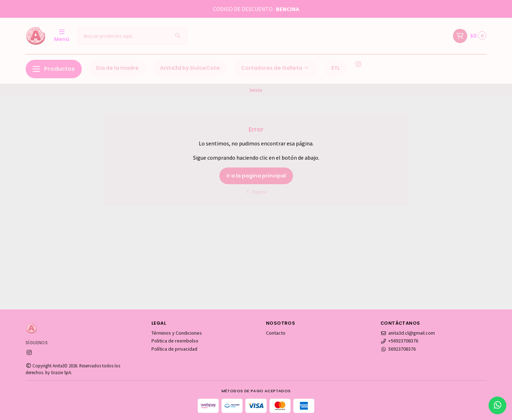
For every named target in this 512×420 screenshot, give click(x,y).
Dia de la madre (117, 68)
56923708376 (398, 349)
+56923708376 (399, 341)
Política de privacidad (174, 349)
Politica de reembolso (175, 341)
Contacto (276, 333)
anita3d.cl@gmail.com (408, 333)
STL (335, 68)
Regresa (256, 192)
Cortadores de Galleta (275, 68)
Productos (54, 69)
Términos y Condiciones (177, 333)
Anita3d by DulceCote (190, 68)
